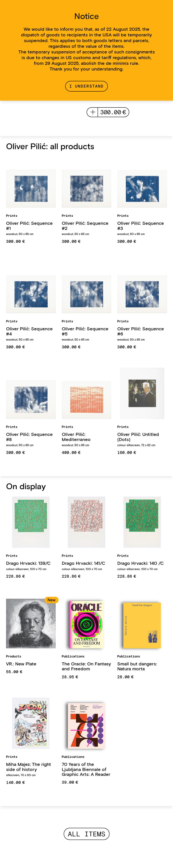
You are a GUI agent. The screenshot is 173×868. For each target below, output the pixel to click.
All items (87, 834)
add (93, 112)
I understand (86, 86)
